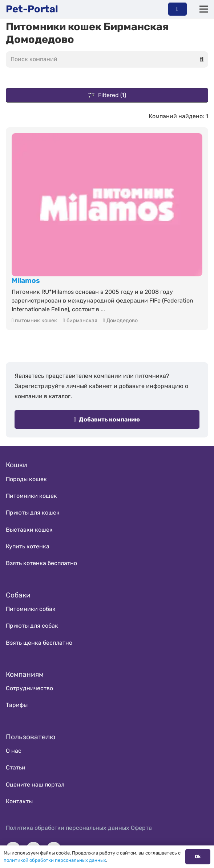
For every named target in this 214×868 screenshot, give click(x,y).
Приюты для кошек (33, 513)
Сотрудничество (29, 688)
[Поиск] (202, 59)
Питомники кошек (31, 496)
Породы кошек (26, 479)
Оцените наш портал (35, 785)
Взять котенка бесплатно (41, 563)
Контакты (19, 801)
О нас (14, 751)
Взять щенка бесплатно (39, 643)
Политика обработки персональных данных (68, 828)
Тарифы (17, 705)
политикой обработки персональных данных (55, 860)
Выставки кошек (29, 530)
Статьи (16, 767)
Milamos (26, 281)
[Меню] (204, 9)
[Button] (177, 9)
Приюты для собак (32, 626)
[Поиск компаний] (107, 59)
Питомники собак (31, 609)
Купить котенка (28, 546)
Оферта (141, 828)
